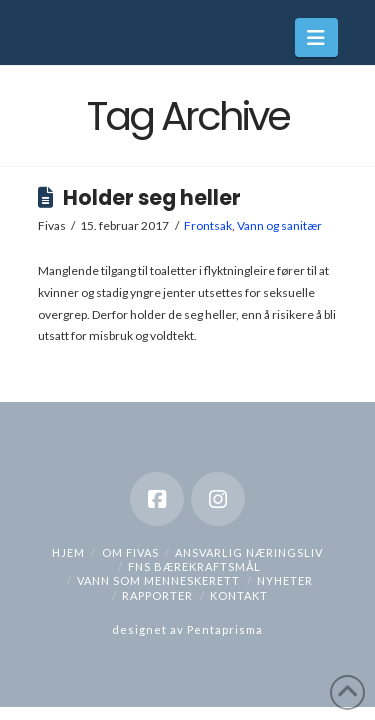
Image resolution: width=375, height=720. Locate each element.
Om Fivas (130, 552)
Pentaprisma (225, 629)
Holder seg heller (152, 198)
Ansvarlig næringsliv (249, 552)
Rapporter (157, 595)
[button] (316, 37)
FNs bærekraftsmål (194, 566)
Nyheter (285, 580)
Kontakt (239, 595)
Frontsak (208, 225)
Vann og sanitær (279, 225)
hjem (68, 552)
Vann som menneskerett (158, 580)
